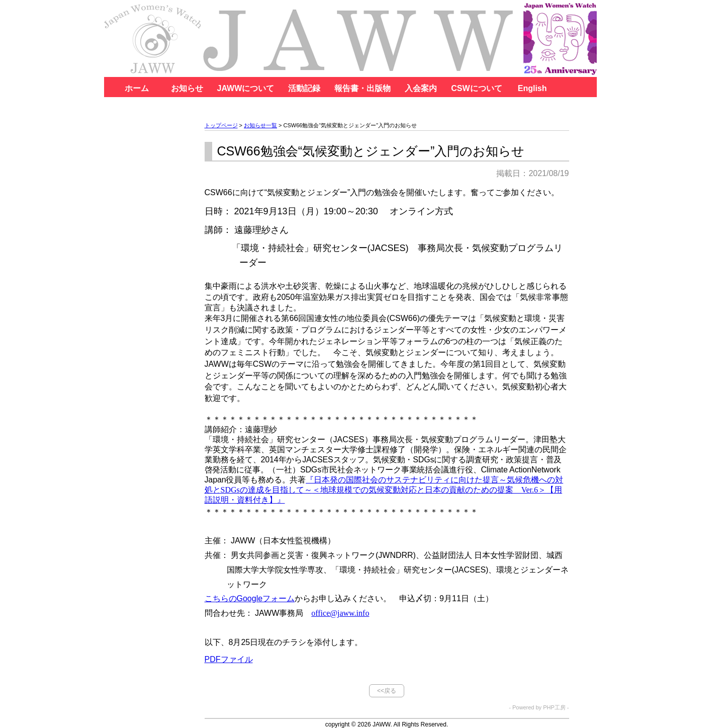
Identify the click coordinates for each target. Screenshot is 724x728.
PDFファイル (229, 659)
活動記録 (304, 88)
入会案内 (421, 88)
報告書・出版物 (363, 88)
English (532, 88)
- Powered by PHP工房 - (539, 708)
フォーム (250, 598)
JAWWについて (246, 88)
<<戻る (387, 691)
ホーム (137, 88)
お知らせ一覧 (260, 125)
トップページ (221, 125)
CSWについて (476, 88)
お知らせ (187, 88)
